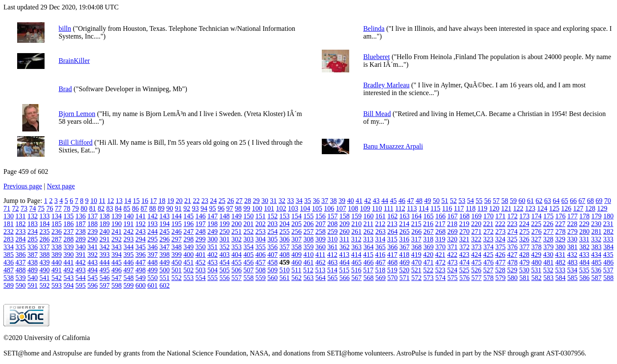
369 (428, 247)
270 (464, 231)
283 (9, 239)
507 (249, 270)
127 (578, 208)
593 (57, 285)
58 (505, 201)
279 (572, 231)
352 (225, 247)
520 (404, 270)
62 (539, 201)
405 (249, 255)
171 (500, 216)
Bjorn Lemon (77, 114)
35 (308, 201)
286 (45, 239)
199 (225, 224)
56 (488, 201)
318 (428, 239)
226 (548, 224)
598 (117, 285)
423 (464, 255)
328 (548, 239)
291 (105, 239)
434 (596, 255)
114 (424, 208)
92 (187, 208)
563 (308, 278)
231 (608, 224)
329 (560, 239)
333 (608, 239)
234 (33, 231)
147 (213, 216)
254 (273, 231)
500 (165, 270)
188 (93, 224)
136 (81, 216)
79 (75, 208)
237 (69, 231)
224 (524, 224)
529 (512, 270)
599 (129, 285)
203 (273, 224)
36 (316, 201)
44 (385, 201)
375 (500, 247)
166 (440, 216)
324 (500, 239)
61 (530, 201)
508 (261, 270)
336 (33, 247)
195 (177, 224)
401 (201, 255)
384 (608, 247)
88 (153, 208)
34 (299, 201)
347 (165, 247)
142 (153, 216)
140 (129, 216)
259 (332, 231)
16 (145, 201)
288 (69, 239)
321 (464, 239)
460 (297, 262)
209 (344, 224)
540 (33, 278)
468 (392, 262)
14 (128, 201)
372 (464, 247)
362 (344, 247)
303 (249, 239)
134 (57, 216)
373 (476, 247)
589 (9, 285)
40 (350, 201)
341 (93, 247)
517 (368, 270)
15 (136, 201)
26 (231, 201)
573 (428, 278)
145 (189, 216)
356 (273, 247)
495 (105, 270)
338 (57, 247)
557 (237, 278)
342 (105, 247)
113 (412, 208)
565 (332, 278)
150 (249, 216)
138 (105, 216)
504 (213, 270)
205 (297, 224)
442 (81, 262)
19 (171, 201)
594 (69, 285)
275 (524, 231)
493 (81, 270)
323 (488, 239)
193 (153, 224)
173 (524, 216)
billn (65, 28)
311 (344, 239)
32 (282, 201)
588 (608, 278)
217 (440, 224)
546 (105, 278)
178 (584, 216)
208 (332, 224)
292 (117, 239)
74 (33, 208)
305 (273, 239)
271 (476, 231)
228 (572, 224)
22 (196, 201)
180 (608, 216)
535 (584, 270)
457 (261, 262)
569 (380, 278)
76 (50, 208)
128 (590, 208)
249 (213, 231)
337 (45, 247)
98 (238, 208)
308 (308, 239)
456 (249, 262)
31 (273, 201)
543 (69, 278)
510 (285, 270)
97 (230, 208)
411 (320, 255)
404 (237, 255)
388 (45, 255)
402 (213, 255)
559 (261, 278)
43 (376, 201)
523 (440, 270)
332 (596, 239)
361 (332, 247)
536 (596, 270)
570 (392, 278)
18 (162, 201)
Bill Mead (377, 114)
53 (462, 201)
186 (69, 224)
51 (445, 201)
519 (392, 270)
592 (45, 285)
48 (419, 201)
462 (320, 262)
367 (404, 247)
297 (177, 239)
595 (81, 285)
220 (476, 224)
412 (332, 255)
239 (93, 231)
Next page (61, 186)
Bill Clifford (76, 142)
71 (7, 208)
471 (428, 262)
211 (368, 224)
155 (308, 216)
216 (428, 224)
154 (297, 216)
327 (536, 239)
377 (524, 247)
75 (41, 208)
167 (452, 216)
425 (488, 255)
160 (368, 216)
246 (177, 231)
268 (440, 231)
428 (524, 255)
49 (428, 201)
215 (416, 224)
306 (285, 239)
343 (117, 247)
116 (447, 208)
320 (452, 239)
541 (45, 278)
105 (317, 208)
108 (353, 208)
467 (380, 262)
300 (213, 239)
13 (119, 201)
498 (141, 270)
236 (57, 231)
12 (111, 201)
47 (410, 201)
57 (496, 201)
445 (117, 262)
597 (105, 285)
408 (285, 255)
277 (548, 231)
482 (560, 262)
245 (165, 231)
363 (356, 247)
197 (201, 224)
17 (153, 201)
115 (435, 208)
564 (320, 278)
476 (488, 262)
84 (118, 208)
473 (452, 262)
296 (165, 239)
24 (213, 201)
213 (392, 224)
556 (225, 278)
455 (237, 262)
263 (380, 231)
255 (285, 231)
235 (45, 231)
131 (21, 216)
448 (153, 262)
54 (470, 201)
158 (344, 216)
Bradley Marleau (386, 85)
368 (416, 247)
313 (368, 239)
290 (93, 239)
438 (33, 262)
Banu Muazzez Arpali (393, 146)
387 (33, 255)
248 (201, 231)
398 (165, 255)
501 (177, 270)
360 (320, 247)
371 (452, 247)
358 (297, 247)
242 (129, 231)
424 (476, 255)
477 (500, 262)
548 (129, 278)
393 (105, 255)
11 (102, 201)
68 (590, 201)
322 (476, 239)
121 (506, 208)
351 (213, 247)
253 (261, 231)
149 (237, 216)
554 (201, 278)
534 (572, 270)
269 (452, 231)
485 (596, 262)
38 (333, 201)
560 (273, 278)
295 (153, 239)
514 (332, 270)
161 (380, 216)
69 (599, 201)
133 (45, 216)
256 (297, 231)
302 (237, 239)
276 (536, 231)
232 (9, 231)
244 (153, 231)
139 (117, 216)
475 (476, 262)
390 (69, 255)
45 (393, 201)
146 (201, 216)
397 (153, 255)
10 (94, 201)
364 (368, 247)
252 (249, 231)
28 (248, 201)
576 (464, 278)
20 (179, 201)
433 (584, 255)
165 (428, 216)
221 (488, 224)
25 (222, 201)
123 (530, 208)
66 (573, 201)
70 (608, 201)
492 (69, 270)
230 (596, 224)
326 (524, 239)
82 (101, 208)
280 (584, 231)
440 (57, 262)
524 (452, 270)
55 (479, 201)
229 (584, 224)
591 (33, 285)
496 (117, 270)
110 (377, 208)
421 (440, 255)
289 (81, 239)
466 (368, 262)
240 (105, 231)
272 (488, 231)
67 (582, 201)
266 (416, 231)
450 (177, 262)
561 (285, 278)
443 (93, 262)
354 (249, 247)
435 (608, 255)
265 (404, 231)
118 (471, 208)
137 (93, 216)
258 (320, 231)
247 (189, 231)
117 (459, 208)
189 (105, 224)
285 (33, 239)
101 (269, 208)
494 (93, 270)
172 (512, 216)
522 (428, 270)
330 (572, 239)
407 (273, 255)
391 (81, 255)
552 (177, 278)
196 (189, 224)
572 (416, 278)
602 (165, 285)
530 (524, 270)
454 (225, 262)
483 (572, 262)
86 (135, 208)
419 (416, 255)
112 (400, 208)
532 (548, 270)
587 (596, 278)
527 (488, 270)
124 (542, 208)
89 (161, 208)
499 (153, 270)
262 (368, 231)
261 (356, 231)
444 (105, 262)
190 (117, 224)
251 (237, 231)
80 (84, 208)
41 (359, 201)
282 (608, 231)
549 (141, 278)
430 (548, 255)
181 (9, 224)
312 (356, 239)
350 (201, 247)
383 (596, 247)
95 (213, 208)
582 (536, 278)
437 (21, 262)
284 (21, 239)
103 (293, 208)
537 (608, 270)
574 (440, 278)
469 (404, 262)
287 (57, 239)
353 (237, 247)
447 (141, 262)
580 (512, 278)
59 (513, 201)
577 (476, 278)
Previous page (23, 186)
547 (117, 278)
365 (380, 247)
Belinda (374, 28)
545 (93, 278)
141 (141, 216)
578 (488, 278)
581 (524, 278)
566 (344, 278)
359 (308, 247)
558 (249, 278)
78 (67, 208)
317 (416, 239)
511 (296, 270)
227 (560, 224)
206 (308, 224)
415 (368, 255)
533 (560, 270)
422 (452, 255)
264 (392, 231)
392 (93, 255)
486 (608, 262)
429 (536, 255)
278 (560, 231)
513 (320, 270)
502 (189, 270)
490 (45, 270)
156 (320, 216)
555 (213, 278)
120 (494, 208)
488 (21, 270)
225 (536, 224)
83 (110, 208)
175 (548, 216)
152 (273, 216)
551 (165, 278)
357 (285, 247)
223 (512, 224)
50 (436, 201)
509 (273, 270)
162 (392, 216)
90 (170, 208)
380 (560, 247)
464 (344, 262)
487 (9, 270)
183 (33, 224)
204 (285, 224)
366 (392, 247)
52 (453, 201)
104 (305, 208)
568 (368, 278)
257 (308, 231)
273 (500, 231)
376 (512, 247)
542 (57, 278)
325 (512, 239)
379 (548, 247)
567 (356, 278)
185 (57, 224)
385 (9, 255)
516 (356, 270)
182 (21, 224)
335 (21, 247)
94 (204, 208)
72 (15, 208)
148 (225, 216)
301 (225, 239)
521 (416, 270)
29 (256, 201)
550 (153, 278)
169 (476, 216)
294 (141, 239)
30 (265, 201)
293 (129, 239)
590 (21, 285)
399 (177, 255)
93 (195, 208)
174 (536, 216)
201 (249, 224)
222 (500, 224)
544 (81, 278)
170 (488, 216)
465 (356, 262)
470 (416, 262)
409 (297, 255)
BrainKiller (74, 61)
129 (602, 208)
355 (261, 247)
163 (404, 216)
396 (141, 255)
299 (201, 239)
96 (221, 208)
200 (237, 224)
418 (404, 255)
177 (572, 216)
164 (416, 216)
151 (261, 216)
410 (308, 255)
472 (440, 262)
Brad (65, 89)
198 (213, 224)
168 (464, 216)
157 (332, 216)
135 (69, 216)
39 (342, 201)
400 (189, 255)
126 (566, 208)
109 (365, 208)
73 (24, 208)
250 (225, 231)
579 (500, 278)
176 (560, 216)
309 (320, 239)
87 (144, 208)
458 (273, 262)
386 (21, 255)
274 (512, 231)
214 (404, 224)
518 (380, 270)
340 (81, 247)
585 (572, 278)
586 (584, 278)
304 (261, 239)
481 (548, 262)
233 (21, 231)
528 (500, 270)
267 (428, 231)
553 (189, 278)
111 (388, 208)
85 (127, 208)
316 (404, 239)
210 (356, 224)
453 (213, 262)
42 (368, 201)
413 (344, 255)
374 (488, 247)
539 (21, 278)
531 (536, 270)
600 (141, 285)
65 (565, 201)
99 (247, 208)
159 (356, 216)
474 (464, 262)
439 (45, 262)
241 (117, 231)
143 (165, 216)
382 (584, 247)
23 (205, 201)
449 (165, 262)
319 (440, 239)
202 (261, 224)
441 (69, 262)
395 (129, 255)
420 (428, 255)
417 (392, 255)
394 (117, 255)
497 (129, 270)
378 (536, 247)
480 (536, 262)
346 (153, 247)
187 (81, 224)
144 (177, 216)
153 (285, 216)
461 (308, 262)
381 (572, 247)
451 (189, 262)
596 (93, 285)
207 (320, 224)
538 (9, 278)
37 (325, 201)
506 (237, 270)
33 (291, 201)
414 (356, 255)
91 (178, 208)
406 (261, 255)
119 (482, 208)
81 (93, 208)
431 (560, 255)
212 (380, 224)
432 (572, 255)
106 (329, 208)
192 (141, 224)
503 (201, 270)
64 (556, 201)
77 (58, 208)
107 (341, 208)
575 (452, 278)
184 (45, 224)
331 (584, 239)
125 (554, 208)
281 (596, 231)
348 (177, 247)
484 (584, 262)
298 (189, 239)
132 (33, 216)
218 (452, 224)
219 (464, 224)
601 (153, 285)
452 (201, 262)
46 (402, 201)
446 (129, 262)
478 (512, 262)
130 (9, 216)
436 (9, 262)
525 (464, 270)
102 (281, 208)
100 (257, 208)
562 (297, 278)
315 (392, 239)
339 (69, 247)
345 (141, 247)
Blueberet (377, 57)
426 (500, 255)
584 (560, 278)
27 (239, 201)
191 (129, 224)
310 (332, 239)
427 (512, 255)
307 (297, 239)
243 (141, 231)
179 (596, 216)
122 (518, 208)
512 (308, 270)
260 (344, 231)
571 (404, 278)
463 (332, 262)
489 (33, 270)
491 (57, 270)
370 (440, 247)
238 (81, 231)
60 (522, 201)
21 (188, 201)
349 (189, 247)
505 (225, 270)
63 (548, 201)
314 (380, 239)
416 (380, 255)
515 (344, 270)
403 (225, 255)
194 (165, 224)
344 (129, 247)
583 (548, 278)
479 (524, 262)
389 (57, 255)
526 (476, 270)
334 (9, 247)
